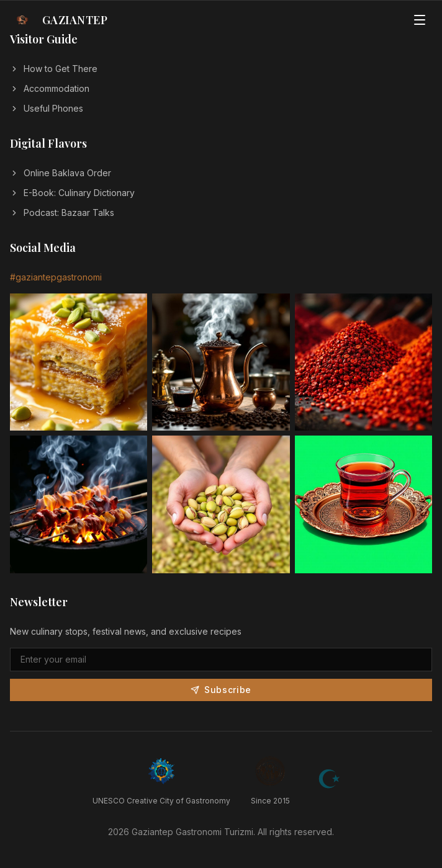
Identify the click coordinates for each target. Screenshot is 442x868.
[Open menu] (420, 20)
